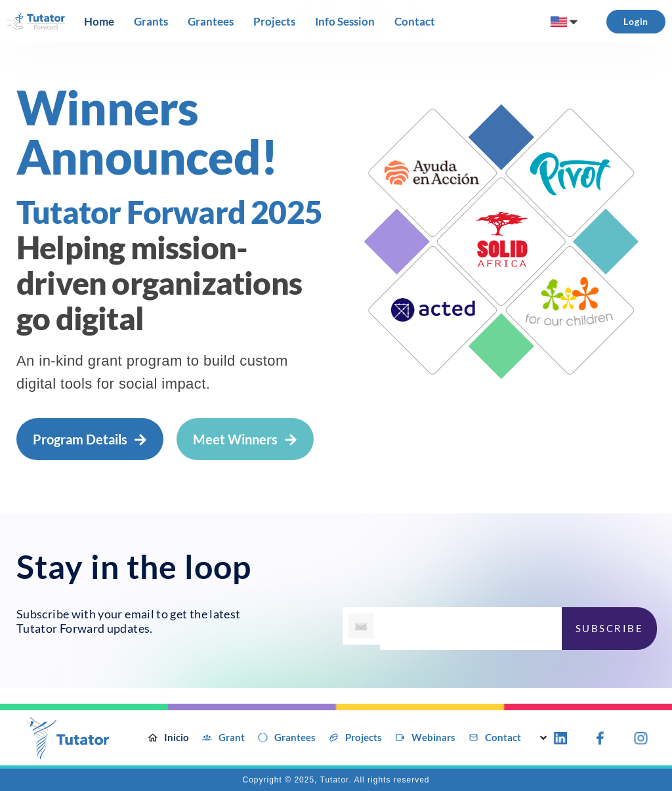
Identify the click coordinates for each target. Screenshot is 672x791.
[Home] (99, 22)
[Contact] (415, 22)
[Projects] (274, 22)
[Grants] (151, 22)
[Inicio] (168, 738)
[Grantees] (211, 22)
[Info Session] (345, 22)
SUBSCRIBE (610, 628)
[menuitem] (565, 22)
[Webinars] (425, 738)
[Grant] (223, 738)
